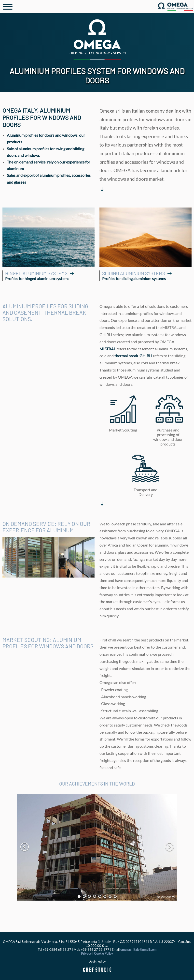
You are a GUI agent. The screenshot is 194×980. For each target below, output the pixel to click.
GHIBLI (146, 356)
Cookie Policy (104, 953)
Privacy (86, 953)
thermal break (126, 356)
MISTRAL (108, 349)
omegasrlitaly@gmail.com (138, 950)
